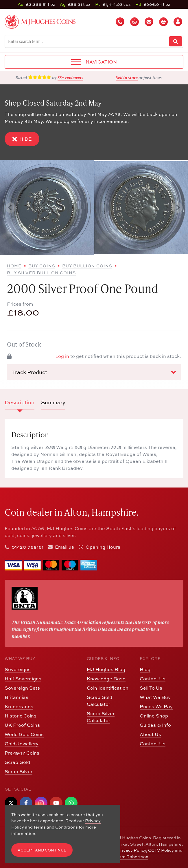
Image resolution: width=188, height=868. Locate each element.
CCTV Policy (161, 850)
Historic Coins (21, 716)
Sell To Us (151, 688)
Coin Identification (108, 688)
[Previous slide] (10, 208)
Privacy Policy (132, 850)
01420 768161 (27, 547)
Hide (22, 139)
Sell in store (127, 77)
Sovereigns (18, 669)
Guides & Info (155, 725)
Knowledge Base (106, 679)
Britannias (16, 697)
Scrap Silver (19, 771)
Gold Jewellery (22, 744)
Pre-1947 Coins (22, 753)
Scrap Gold (17, 762)
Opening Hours (103, 547)
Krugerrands (19, 706)
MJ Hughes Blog (106, 669)
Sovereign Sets (22, 688)
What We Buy (155, 697)
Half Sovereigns (23, 679)
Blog (145, 669)
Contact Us (153, 679)
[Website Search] (176, 41)
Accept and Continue (42, 850)
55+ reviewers (70, 77)
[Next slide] (178, 208)
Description (20, 402)
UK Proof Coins (22, 725)
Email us (64, 547)
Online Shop (154, 716)
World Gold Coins (24, 734)
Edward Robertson (129, 857)
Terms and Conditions (56, 827)
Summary (53, 402)
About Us (150, 734)
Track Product (94, 372)
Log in (62, 356)
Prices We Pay (156, 706)
